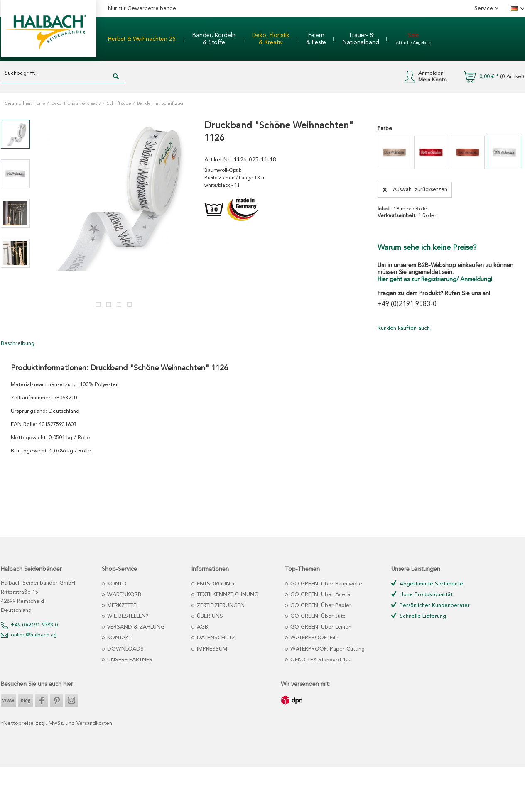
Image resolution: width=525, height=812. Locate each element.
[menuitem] (142, 39)
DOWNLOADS (125, 649)
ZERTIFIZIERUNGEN (220, 605)
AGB (202, 627)
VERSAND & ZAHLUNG (135, 627)
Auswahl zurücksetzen (415, 188)
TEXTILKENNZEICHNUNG (227, 595)
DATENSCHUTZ (215, 638)
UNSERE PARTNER (129, 660)
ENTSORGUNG (215, 584)
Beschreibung (18, 344)
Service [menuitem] (485, 9)
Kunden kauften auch (404, 328)
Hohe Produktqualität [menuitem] (422, 594)
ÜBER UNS (209, 616)
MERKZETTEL (122, 605)
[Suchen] (116, 77)
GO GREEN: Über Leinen (320, 627)
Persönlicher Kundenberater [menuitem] (431, 605)
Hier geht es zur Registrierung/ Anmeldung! (435, 279)
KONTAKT (119, 638)
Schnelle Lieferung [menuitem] (419, 616)
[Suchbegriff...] (63, 74)
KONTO (116, 584)
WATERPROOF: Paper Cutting (327, 649)
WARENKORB (123, 595)
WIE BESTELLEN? (127, 616)
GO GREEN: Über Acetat (320, 595)
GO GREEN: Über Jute (317, 616)
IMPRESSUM (211, 649)
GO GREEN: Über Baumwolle (325, 584)
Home (39, 104)
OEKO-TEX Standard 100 (320, 660)
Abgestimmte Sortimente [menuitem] (427, 583)
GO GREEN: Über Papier (320, 605)
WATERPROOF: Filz (313, 638)
